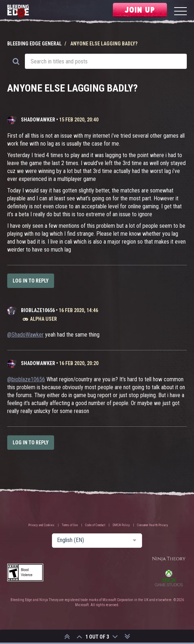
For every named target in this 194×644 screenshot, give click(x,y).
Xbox (169, 578)
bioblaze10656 (38, 310)
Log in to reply (31, 281)
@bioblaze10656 (26, 379)
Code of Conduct (95, 525)
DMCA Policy (121, 525)
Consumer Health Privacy (153, 525)
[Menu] (180, 12)
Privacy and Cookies (41, 525)
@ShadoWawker (25, 335)
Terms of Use (70, 525)
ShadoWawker (38, 120)
